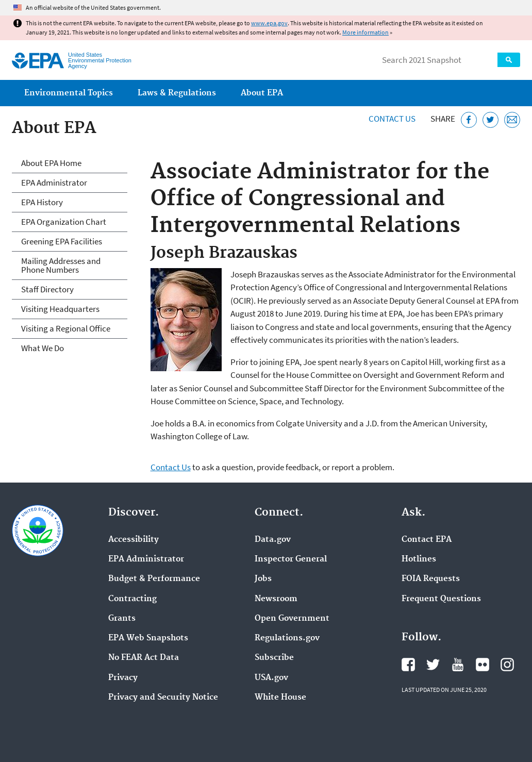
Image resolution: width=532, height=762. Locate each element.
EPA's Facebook (408, 665)
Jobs (263, 579)
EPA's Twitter (433, 665)
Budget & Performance (154, 579)
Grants (122, 619)
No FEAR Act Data (144, 658)
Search (509, 60)
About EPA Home (51, 163)
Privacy (123, 678)
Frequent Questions (441, 599)
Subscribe (274, 658)
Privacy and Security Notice (163, 698)
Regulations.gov (287, 638)
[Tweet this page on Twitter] (491, 120)
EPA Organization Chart (64, 222)
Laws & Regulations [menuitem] (177, 93)
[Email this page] (512, 120)
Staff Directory (47, 289)
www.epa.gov (269, 23)
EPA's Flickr (483, 665)
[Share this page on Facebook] (469, 120)
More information (365, 32)
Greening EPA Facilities (62, 241)
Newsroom (276, 599)
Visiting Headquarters (60, 309)
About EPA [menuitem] (262, 93)
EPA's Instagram (507, 665)
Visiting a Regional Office (66, 328)
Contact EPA (427, 540)
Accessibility (134, 540)
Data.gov (273, 540)
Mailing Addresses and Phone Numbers (61, 265)
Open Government (292, 619)
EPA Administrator (54, 183)
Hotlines (419, 559)
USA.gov (271, 678)
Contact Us (392, 119)
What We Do (43, 348)
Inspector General (291, 559)
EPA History (42, 202)
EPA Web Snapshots (148, 638)
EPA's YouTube (458, 665)
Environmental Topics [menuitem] (69, 93)
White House (280, 698)
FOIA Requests (431, 579)
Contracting (132, 599)
